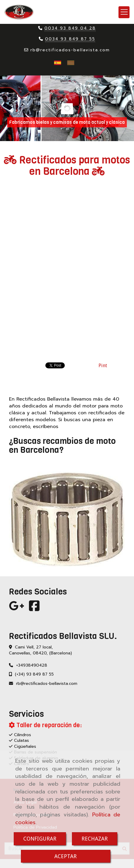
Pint (103, 366)
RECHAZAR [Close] (95, 839)
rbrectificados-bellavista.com (70, 50)
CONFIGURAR (40, 839)
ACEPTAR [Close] (66, 856)
